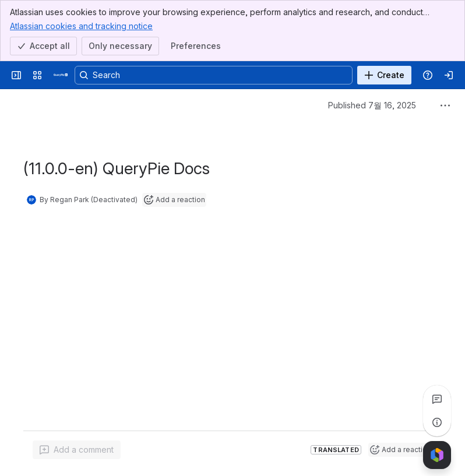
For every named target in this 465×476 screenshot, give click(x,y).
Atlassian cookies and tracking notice (81, 26)
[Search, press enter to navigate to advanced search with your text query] (214, 75)
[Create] (384, 75)
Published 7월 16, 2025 (372, 105)
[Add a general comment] (77, 450)
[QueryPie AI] (61, 75)
